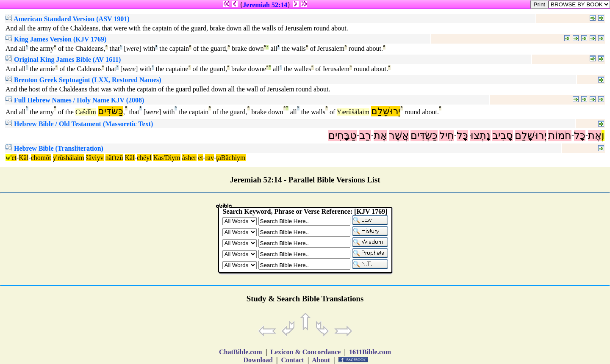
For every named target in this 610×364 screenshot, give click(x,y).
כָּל (580, 135)
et (14, 158)
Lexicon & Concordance (305, 352)
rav (209, 158)
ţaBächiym (231, 158)
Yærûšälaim (353, 112)
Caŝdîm (86, 112)
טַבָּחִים (342, 135)
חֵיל (447, 135)
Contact (292, 360)
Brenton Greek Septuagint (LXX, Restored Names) (83, 80)
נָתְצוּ (480, 135)
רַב (365, 135)
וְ (603, 135)
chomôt (41, 158)
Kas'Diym (167, 158)
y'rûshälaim (69, 158)
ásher (189, 158)
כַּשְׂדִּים (424, 135)
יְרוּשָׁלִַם (386, 111)
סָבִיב (503, 135)
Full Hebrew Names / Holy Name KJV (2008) (75, 100)
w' (8, 158)
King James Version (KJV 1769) (56, 39)
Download (258, 360)
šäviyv (95, 158)
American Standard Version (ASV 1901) (68, 19)
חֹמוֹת (560, 135)
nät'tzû (114, 158)
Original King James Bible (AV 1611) (63, 59)
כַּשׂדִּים (111, 111)
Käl (24, 158)
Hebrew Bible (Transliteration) (54, 148)
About (321, 360)
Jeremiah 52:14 (265, 5)
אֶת (595, 135)
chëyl (144, 158)
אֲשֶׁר (399, 135)
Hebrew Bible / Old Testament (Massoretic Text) (79, 124)
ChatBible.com (241, 352)
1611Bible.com (370, 352)
